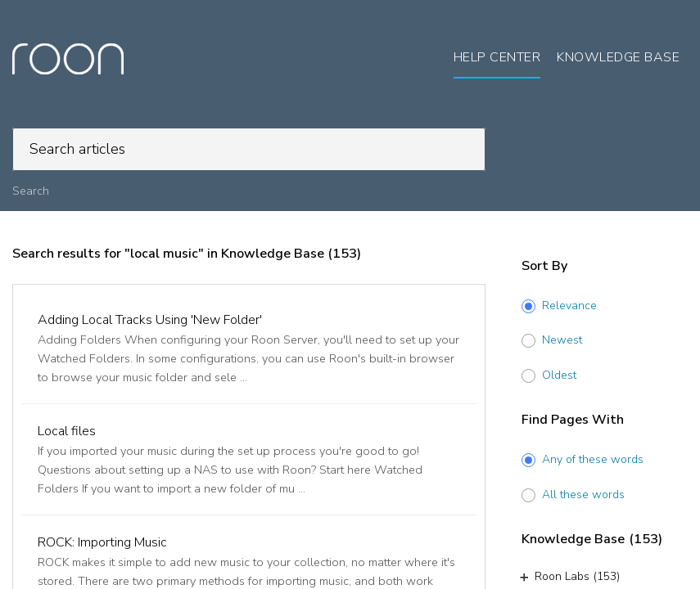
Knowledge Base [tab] (618, 57)
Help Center (497, 57)
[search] (249, 149)
